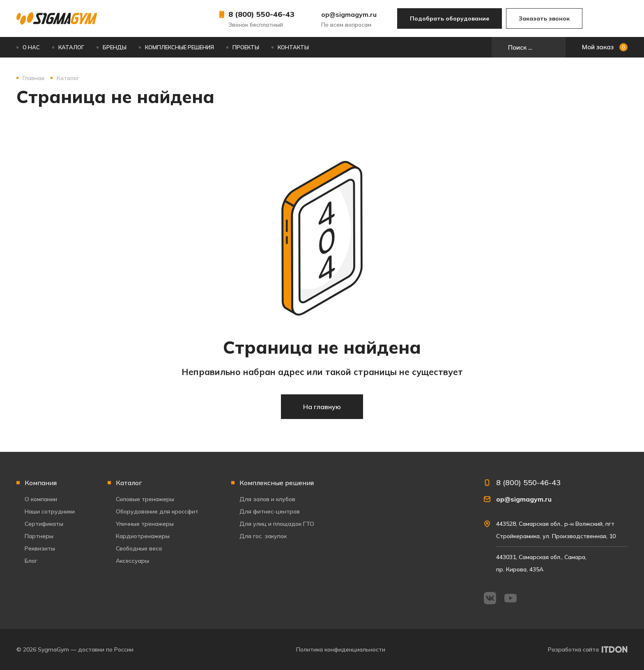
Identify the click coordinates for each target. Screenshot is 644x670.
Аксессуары (132, 561)
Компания (41, 483)
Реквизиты (40, 548)
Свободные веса (139, 548)
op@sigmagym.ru (349, 14)
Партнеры (39, 536)
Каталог (71, 47)
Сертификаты (44, 524)
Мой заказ (605, 47)
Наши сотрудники (50, 511)
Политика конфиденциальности (341, 649)
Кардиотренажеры (143, 536)
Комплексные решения (179, 47)
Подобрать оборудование (450, 18)
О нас (31, 47)
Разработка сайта (573, 649)
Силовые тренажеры (145, 499)
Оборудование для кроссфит (157, 511)
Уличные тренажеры (145, 524)
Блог (31, 561)
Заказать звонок (544, 18)
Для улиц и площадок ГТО (277, 524)
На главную (322, 407)
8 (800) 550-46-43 (261, 14)
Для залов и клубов (267, 499)
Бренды (115, 47)
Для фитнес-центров (270, 511)
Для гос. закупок (263, 536)
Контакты (293, 47)
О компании (41, 499)
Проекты (246, 47)
